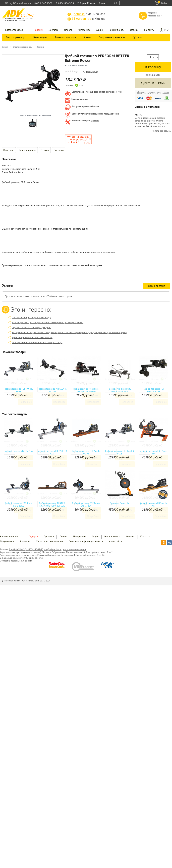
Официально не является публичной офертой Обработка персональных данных (21, 559)
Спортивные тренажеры (112, 37)
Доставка (54, 30)
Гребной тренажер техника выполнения (32, 337)
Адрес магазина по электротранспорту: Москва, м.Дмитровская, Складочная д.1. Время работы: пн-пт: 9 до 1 (51, 555)
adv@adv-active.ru (53, 549)
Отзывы (134, 30)
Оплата (68, 30)
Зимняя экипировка (65, 37)
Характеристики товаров (49, 541)
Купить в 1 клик (153, 83)
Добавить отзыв (157, 286)
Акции (100, 30)
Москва (91, 3)
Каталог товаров (14, 30)
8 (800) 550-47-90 (65, 3)
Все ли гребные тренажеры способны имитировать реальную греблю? (48, 322)
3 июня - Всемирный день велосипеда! (32, 317)
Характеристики (27, 150)
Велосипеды (40, 37)
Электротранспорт (16, 37)
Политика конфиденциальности (86, 541)
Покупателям (7, 541)
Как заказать (153, 75)
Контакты (149, 30)
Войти (164, 3)
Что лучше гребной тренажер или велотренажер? (37, 342)
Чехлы (87, 37)
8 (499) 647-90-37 (43, 3)
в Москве (86, 19)
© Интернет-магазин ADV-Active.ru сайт (21, 581)
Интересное (84, 30)
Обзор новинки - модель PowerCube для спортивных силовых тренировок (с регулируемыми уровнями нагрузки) (70, 332)
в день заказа (86, 14)
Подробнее (26, 402)
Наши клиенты (116, 30)
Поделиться (91, 72)
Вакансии (25, 541)
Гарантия (95, 121)
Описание (9, 150)
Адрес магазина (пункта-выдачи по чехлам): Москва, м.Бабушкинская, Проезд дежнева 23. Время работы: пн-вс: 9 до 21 (57, 552)
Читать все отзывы (162, 131)
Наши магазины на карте (75, 549)
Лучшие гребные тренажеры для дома (32, 327)
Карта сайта (115, 541)
